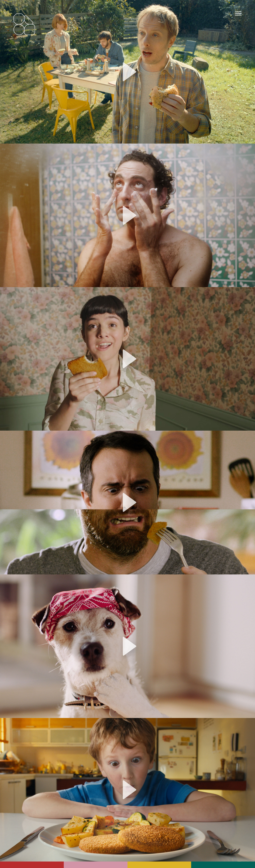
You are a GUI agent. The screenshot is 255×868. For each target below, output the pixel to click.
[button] (127, 72)
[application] (127, 72)
